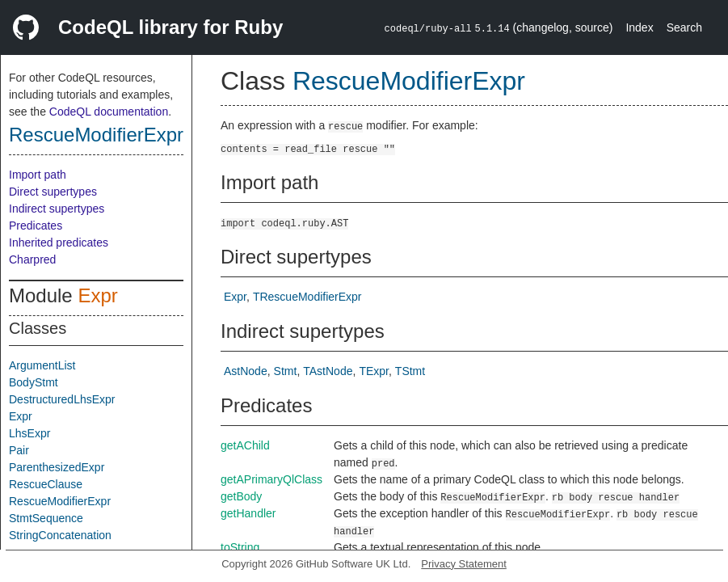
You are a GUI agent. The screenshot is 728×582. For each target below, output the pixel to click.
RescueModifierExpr (96, 135)
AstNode (246, 371)
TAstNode (328, 371)
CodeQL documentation (109, 112)
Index (639, 27)
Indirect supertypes (57, 209)
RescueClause (46, 484)
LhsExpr (29, 433)
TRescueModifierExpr (307, 297)
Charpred (32, 259)
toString (240, 547)
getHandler (248, 513)
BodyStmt (34, 382)
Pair (19, 450)
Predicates (36, 226)
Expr (97, 295)
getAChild (245, 445)
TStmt (410, 371)
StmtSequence (46, 518)
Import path (38, 175)
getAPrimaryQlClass (271, 479)
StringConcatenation (60, 535)
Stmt (286, 371)
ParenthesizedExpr (57, 467)
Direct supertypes (53, 192)
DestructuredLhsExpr (62, 399)
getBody (241, 496)
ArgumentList (42, 365)
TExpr (374, 371)
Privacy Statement (464, 564)
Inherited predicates (59, 242)
